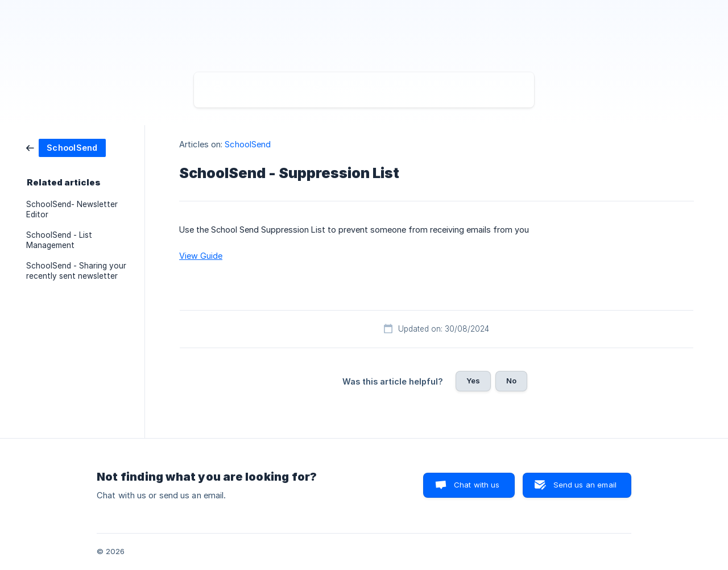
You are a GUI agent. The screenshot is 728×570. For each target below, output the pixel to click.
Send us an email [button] (585, 485)
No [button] (511, 381)
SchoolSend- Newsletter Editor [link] (72, 209)
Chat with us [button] (477, 485)
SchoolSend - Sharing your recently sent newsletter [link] (76, 271)
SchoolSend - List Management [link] (59, 240)
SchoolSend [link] (248, 144)
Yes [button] (473, 381)
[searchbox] (364, 90)
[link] (66, 147)
